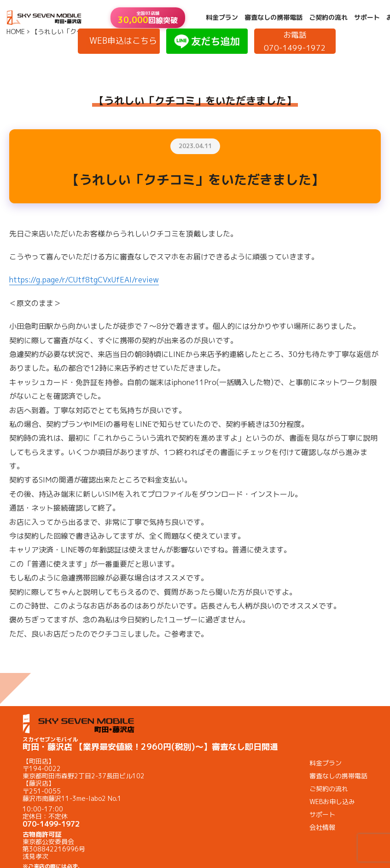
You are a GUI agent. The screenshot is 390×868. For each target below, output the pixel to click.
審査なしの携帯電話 (274, 17)
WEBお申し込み (332, 802)
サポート (367, 17)
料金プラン (222, 17)
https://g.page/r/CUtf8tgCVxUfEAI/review (84, 280)
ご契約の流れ (328, 17)
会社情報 (322, 827)
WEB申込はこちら (123, 41)
